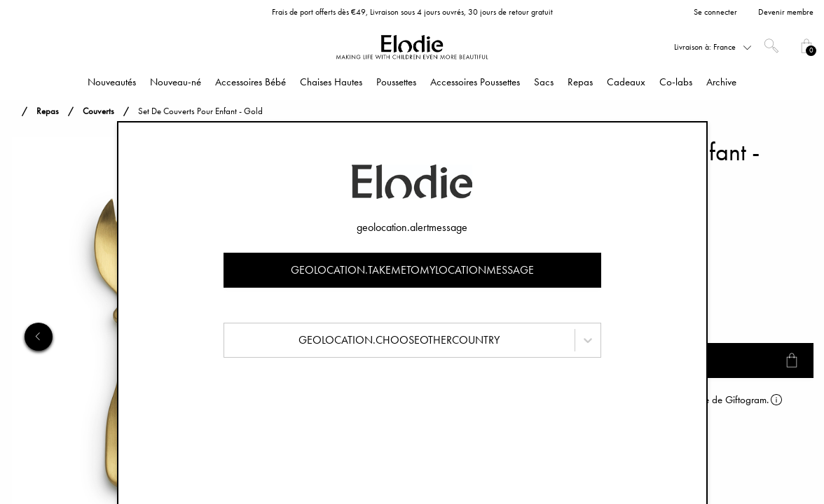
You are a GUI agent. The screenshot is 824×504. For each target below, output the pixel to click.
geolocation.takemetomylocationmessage (412, 270)
